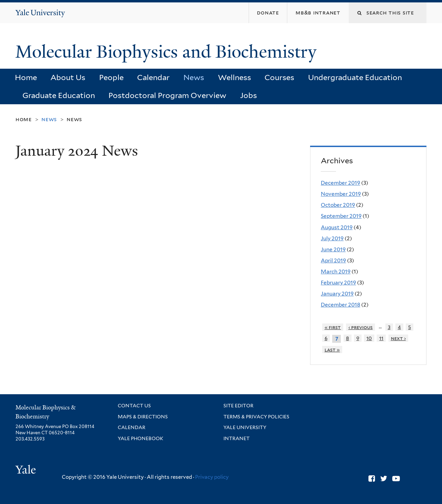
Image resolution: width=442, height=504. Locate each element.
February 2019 (338, 283)
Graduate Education (59, 95)
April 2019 (333, 260)
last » (332, 350)
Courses (279, 77)
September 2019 (341, 216)
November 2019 (341, 194)
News (194, 77)
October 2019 (338, 205)
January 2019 (337, 294)
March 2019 (336, 272)
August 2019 (337, 227)
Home (26, 77)
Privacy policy (212, 477)
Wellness (234, 77)
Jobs (248, 95)
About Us (68, 77)
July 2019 (332, 238)
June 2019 (333, 249)
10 (369, 338)
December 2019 (340, 183)
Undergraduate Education (355, 77)
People (111, 77)
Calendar (153, 77)
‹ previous (361, 327)
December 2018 (340, 305)
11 (381, 338)
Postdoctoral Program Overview (167, 95)
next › (398, 338)
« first (333, 327)
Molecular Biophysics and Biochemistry (168, 52)
